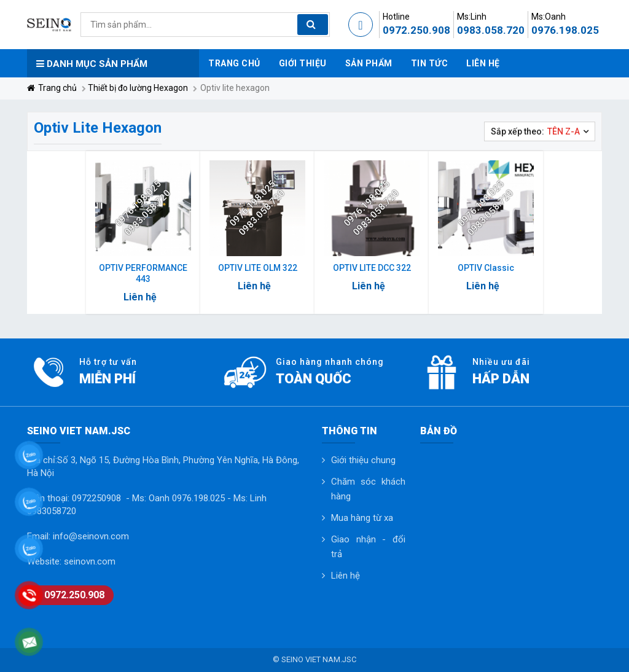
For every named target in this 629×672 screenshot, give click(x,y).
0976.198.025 (565, 30)
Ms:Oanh (549, 17)
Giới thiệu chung (363, 460)
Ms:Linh (472, 17)
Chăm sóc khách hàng (368, 489)
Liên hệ (346, 576)
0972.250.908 (416, 30)
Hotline (396, 17)
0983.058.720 (491, 30)
